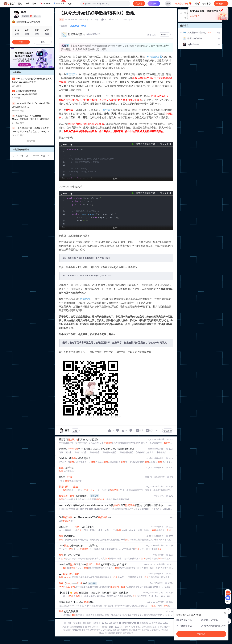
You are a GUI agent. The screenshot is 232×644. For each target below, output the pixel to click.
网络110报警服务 (78, 630)
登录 (168, 4)
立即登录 (146, 28)
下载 (27, 4)
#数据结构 (75, 26)
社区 (34, 4)
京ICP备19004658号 (93, 627)
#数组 (84, 26)
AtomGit (45, 3)
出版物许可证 (155, 630)
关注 (75, 431)
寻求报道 (96, 623)
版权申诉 (145, 630)
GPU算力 (59, 3)
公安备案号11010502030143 (73, 627)
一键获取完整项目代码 (145, 144)
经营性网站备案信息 (133, 627)
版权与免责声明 (135, 630)
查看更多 (32, 141)
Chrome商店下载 (110, 630)
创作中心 (207, 4)
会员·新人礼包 (184, 3)
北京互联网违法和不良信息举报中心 (156, 627)
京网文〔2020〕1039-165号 (113, 627)
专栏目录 (168, 431)
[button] (30, 66)
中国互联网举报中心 (94, 630)
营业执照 (165, 630)
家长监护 (67, 630)
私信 (43, 42)
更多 (71, 4)
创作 (221, 4)
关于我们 (68, 623)
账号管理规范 (122, 630)
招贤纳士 (78, 623)
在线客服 (144, 623)
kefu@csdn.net (129, 623)
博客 (20, 4)
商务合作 (87, 623)
